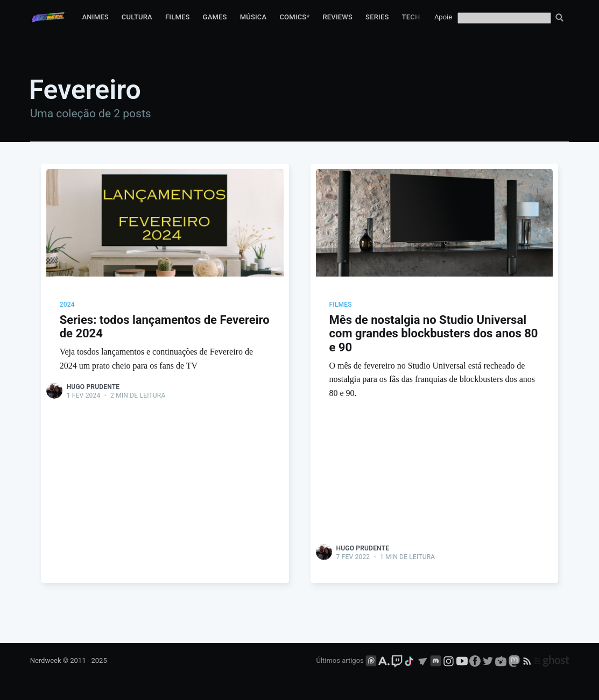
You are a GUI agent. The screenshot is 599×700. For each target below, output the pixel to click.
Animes (96, 17)
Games (215, 17)
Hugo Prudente (93, 387)
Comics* (294, 17)
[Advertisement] (165, 481)
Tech (411, 17)
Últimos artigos (340, 660)
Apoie (443, 17)
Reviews (337, 17)
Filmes (178, 17)
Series (377, 17)
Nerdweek (46, 660)
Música (253, 17)
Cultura (137, 17)
